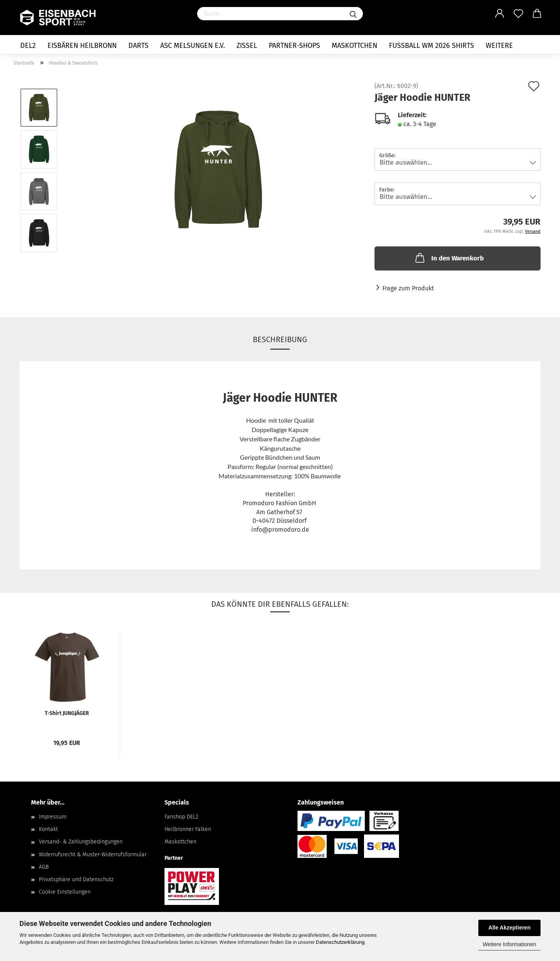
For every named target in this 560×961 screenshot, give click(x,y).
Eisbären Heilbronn (82, 46)
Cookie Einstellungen (65, 892)
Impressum (53, 817)
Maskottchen (354, 46)
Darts (138, 46)
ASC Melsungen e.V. (192, 46)
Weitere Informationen (509, 944)
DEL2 (28, 46)
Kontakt (48, 829)
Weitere (499, 46)
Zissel (247, 46)
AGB (44, 867)
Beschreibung (280, 339)
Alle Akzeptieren (509, 928)
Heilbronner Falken (188, 829)
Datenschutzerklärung (340, 942)
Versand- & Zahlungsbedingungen (81, 842)
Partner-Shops (294, 46)
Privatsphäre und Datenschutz (76, 879)
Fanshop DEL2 (181, 817)
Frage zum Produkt (408, 288)
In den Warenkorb (449, 258)
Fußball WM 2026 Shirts (431, 46)
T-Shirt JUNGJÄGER (67, 713)
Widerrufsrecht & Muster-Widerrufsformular (93, 855)
